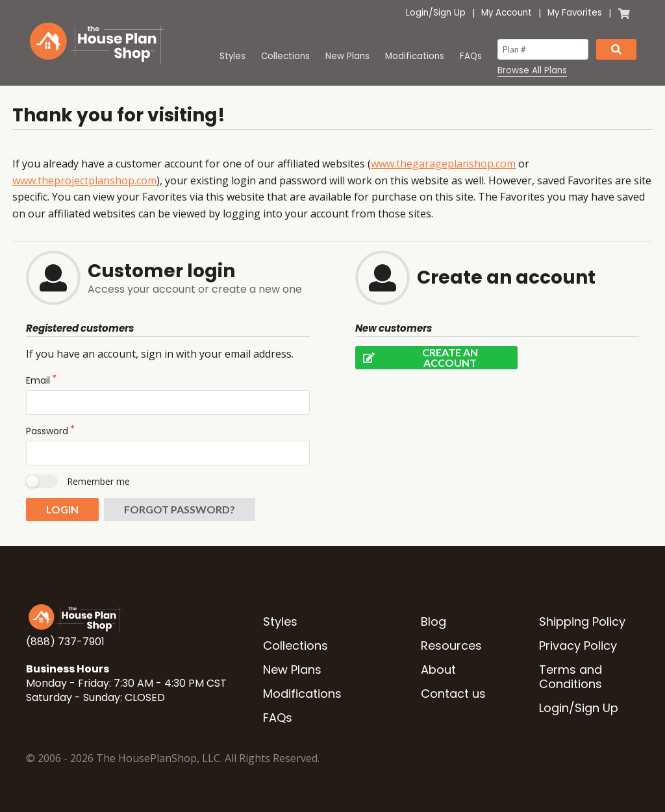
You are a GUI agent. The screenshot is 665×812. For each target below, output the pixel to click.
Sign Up (449, 13)
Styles (232, 56)
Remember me (98, 481)
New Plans (347, 56)
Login (417, 13)
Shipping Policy (582, 621)
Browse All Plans (532, 71)
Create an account (417, 358)
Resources (451, 646)
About (438, 670)
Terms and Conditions (571, 677)
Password (47, 431)
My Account (507, 13)
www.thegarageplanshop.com (443, 164)
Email (38, 380)
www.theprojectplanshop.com (84, 180)
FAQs (471, 56)
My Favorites (575, 13)
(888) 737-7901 (65, 642)
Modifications (415, 56)
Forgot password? (180, 509)
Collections (285, 56)
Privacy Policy (578, 646)
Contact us (453, 694)
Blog (433, 621)
